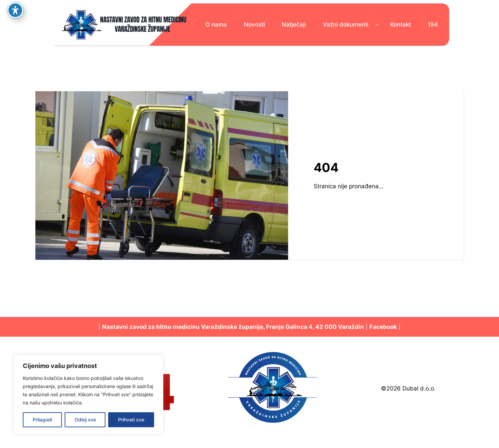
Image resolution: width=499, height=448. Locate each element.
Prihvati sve (131, 420)
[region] (88, 395)
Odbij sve (85, 420)
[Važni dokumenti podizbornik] (377, 25)
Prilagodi (42, 420)
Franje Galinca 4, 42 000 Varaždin (315, 327)
